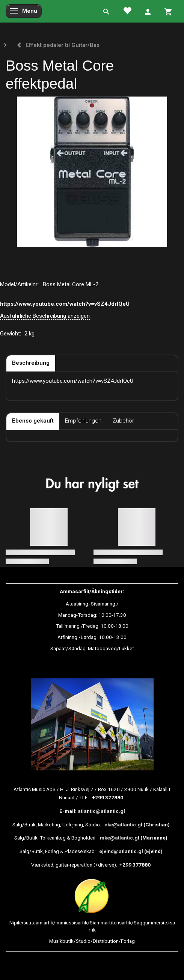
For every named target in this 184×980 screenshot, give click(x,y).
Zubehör (123, 421)
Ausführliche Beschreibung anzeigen (45, 316)
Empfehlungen (83, 421)
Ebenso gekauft (33, 421)
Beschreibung (31, 363)
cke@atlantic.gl (123, 824)
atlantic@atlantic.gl (101, 811)
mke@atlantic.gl (120, 838)
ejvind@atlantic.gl (121, 851)
